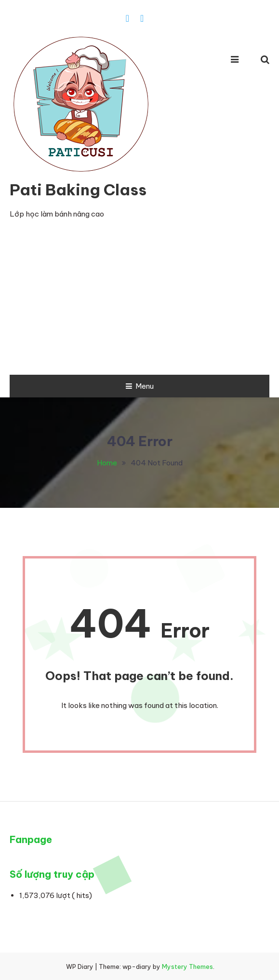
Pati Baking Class (78, 190)
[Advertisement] (139, 302)
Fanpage (31, 839)
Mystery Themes (187, 966)
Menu (140, 386)
